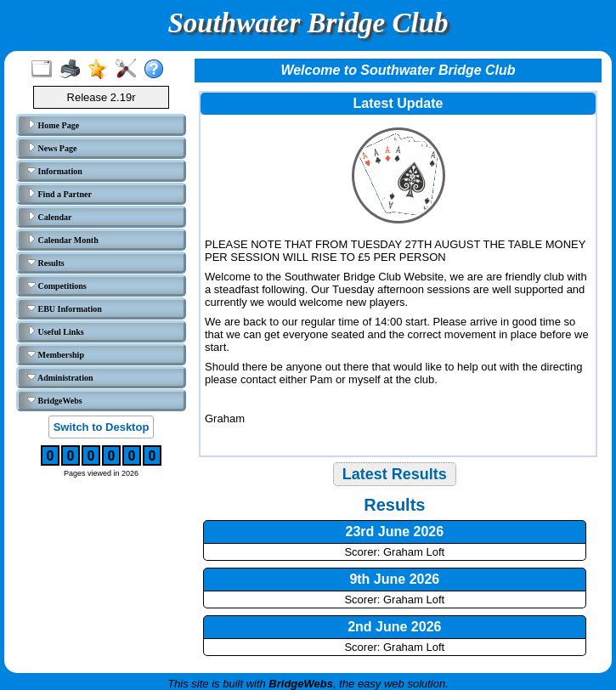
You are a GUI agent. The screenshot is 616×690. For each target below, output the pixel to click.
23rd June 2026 (395, 532)
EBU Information (65, 308)
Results (46, 263)
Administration (60, 377)
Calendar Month (63, 240)
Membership (56, 354)
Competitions (57, 286)
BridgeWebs (55, 400)
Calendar (50, 217)
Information (55, 171)
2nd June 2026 (394, 627)
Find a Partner (59, 194)
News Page (52, 148)
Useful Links (56, 331)
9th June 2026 (394, 579)
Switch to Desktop (102, 427)
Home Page (53, 125)
